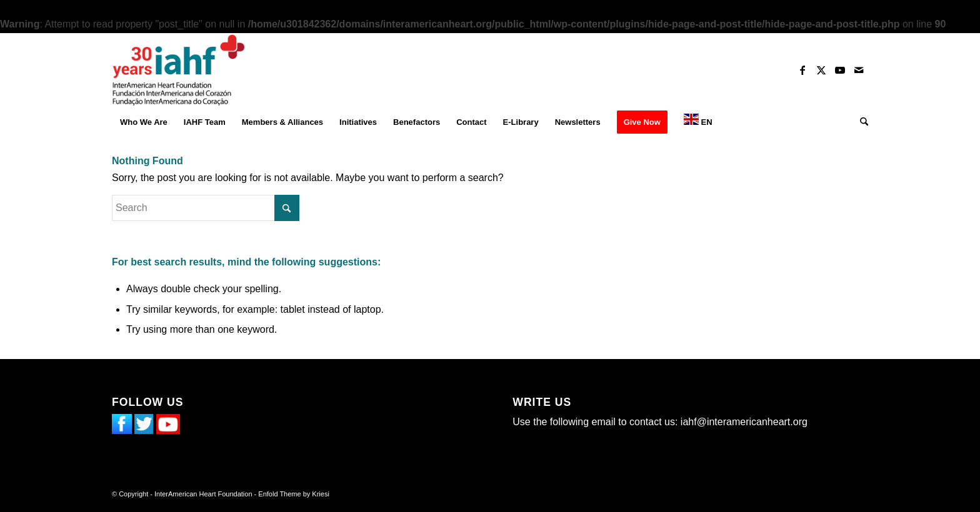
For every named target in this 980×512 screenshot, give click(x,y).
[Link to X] (821, 70)
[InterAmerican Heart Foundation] (179, 70)
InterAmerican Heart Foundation (203, 494)
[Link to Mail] (859, 70)
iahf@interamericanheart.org (744, 422)
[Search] (860, 122)
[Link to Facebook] (802, 70)
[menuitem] (144, 122)
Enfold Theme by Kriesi (294, 494)
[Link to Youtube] (840, 70)
